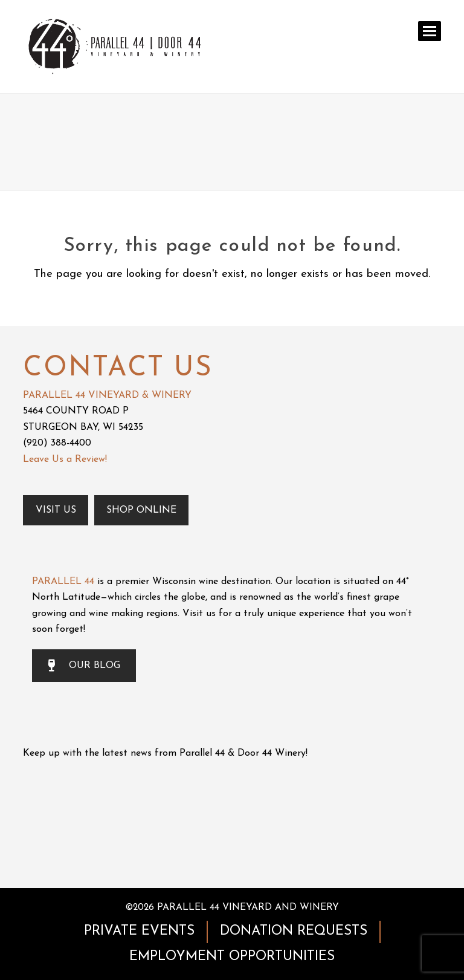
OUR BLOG (84, 666)
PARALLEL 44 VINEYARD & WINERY (107, 395)
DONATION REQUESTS (294, 931)
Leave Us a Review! (65, 459)
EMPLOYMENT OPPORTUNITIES (232, 957)
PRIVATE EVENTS (139, 931)
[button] (430, 31)
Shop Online (141, 510)
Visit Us (56, 510)
